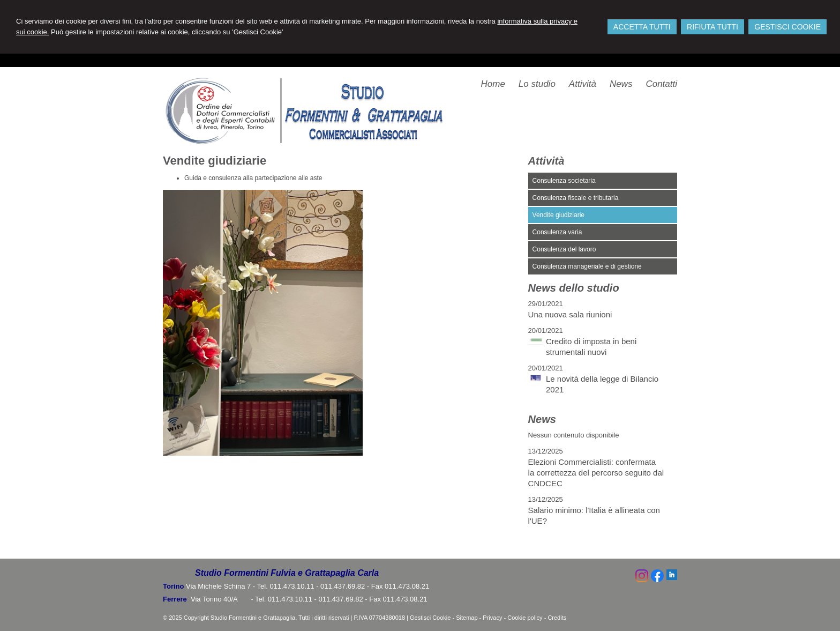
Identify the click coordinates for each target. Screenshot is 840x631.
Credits (557, 618)
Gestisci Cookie (430, 618)
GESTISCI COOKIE (787, 27)
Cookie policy (525, 618)
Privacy (492, 618)
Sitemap (467, 618)
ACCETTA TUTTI (642, 27)
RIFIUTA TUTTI (712, 27)
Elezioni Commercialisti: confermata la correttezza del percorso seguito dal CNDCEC (596, 473)
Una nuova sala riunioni (570, 314)
